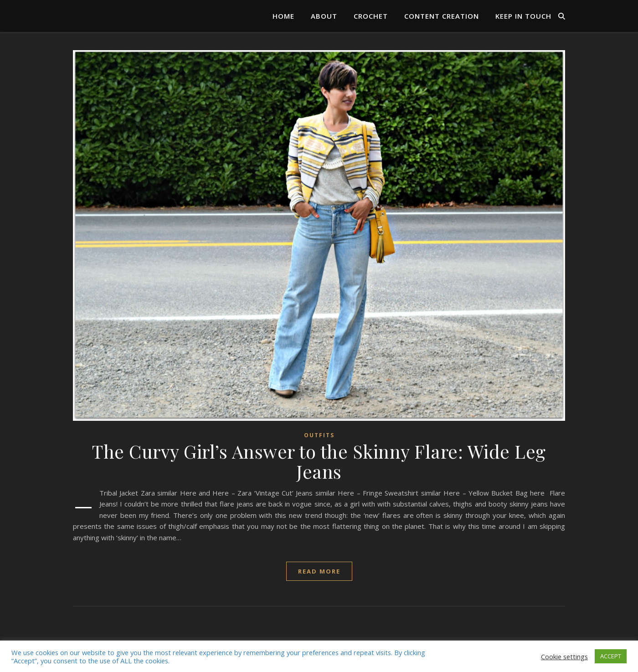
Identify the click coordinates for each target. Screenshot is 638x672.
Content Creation (442, 16)
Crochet (371, 16)
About (324, 16)
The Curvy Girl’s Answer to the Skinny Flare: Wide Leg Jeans (319, 461)
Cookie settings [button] (564, 656)
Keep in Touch (523, 16)
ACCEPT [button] (611, 656)
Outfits (319, 435)
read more (319, 571)
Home (283, 16)
